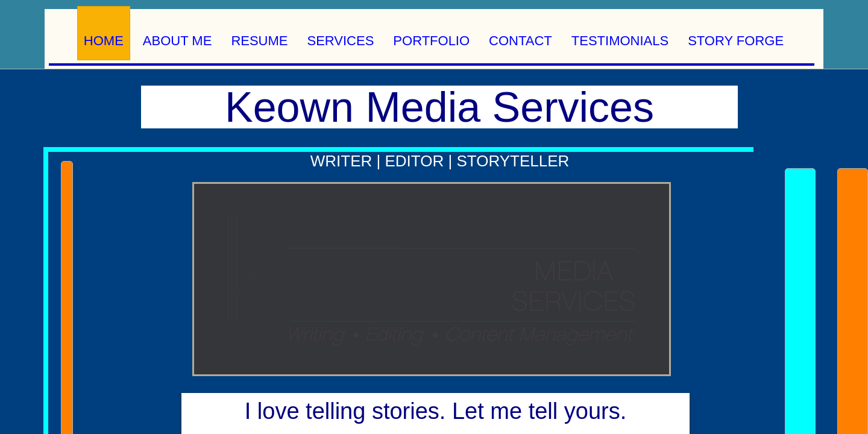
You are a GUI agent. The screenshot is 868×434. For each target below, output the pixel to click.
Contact (520, 41)
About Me (178, 41)
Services (341, 41)
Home (104, 41)
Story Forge (736, 41)
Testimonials (620, 41)
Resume (259, 41)
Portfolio (431, 41)
